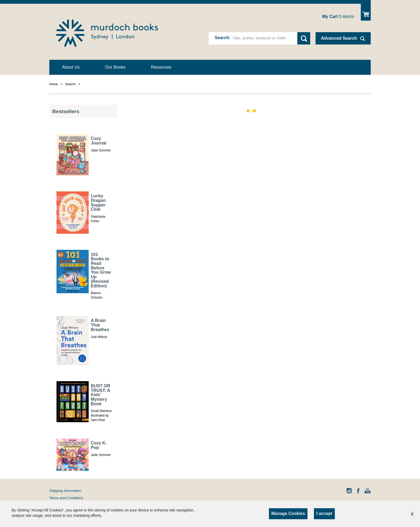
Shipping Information (65, 491)
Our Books (115, 67)
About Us (71, 67)
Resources (161, 67)
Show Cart (366, 12)
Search (222, 38)
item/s (338, 16)
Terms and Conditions (66, 498)
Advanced (339, 38)
